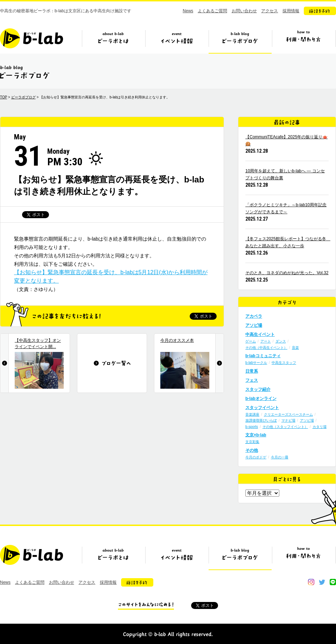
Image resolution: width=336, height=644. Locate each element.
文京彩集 (252, 442)
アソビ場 (254, 325)
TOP (3, 97)
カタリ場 (320, 427)
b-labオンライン (261, 399)
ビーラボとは (113, 41)
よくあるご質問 (212, 11)
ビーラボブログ (240, 41)
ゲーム (251, 341)
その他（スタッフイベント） (285, 427)
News (188, 11)
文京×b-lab (256, 435)
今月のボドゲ (256, 457)
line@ (333, 582)
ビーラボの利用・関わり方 (303, 41)
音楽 (295, 348)
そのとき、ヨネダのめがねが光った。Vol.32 (287, 273)
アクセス (269, 11)
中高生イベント (260, 334)
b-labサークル (256, 363)
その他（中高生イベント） (266, 348)
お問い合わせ (244, 11)
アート (266, 341)
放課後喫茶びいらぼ (261, 420)
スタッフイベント (262, 408)
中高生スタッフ (284, 363)
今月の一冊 (280, 457)
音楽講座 (252, 414)
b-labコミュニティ (263, 356)
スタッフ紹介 (258, 389)
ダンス (281, 341)
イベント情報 (177, 41)
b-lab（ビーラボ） (31, 38)
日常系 (252, 371)
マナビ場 (288, 420)
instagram (311, 582)
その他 (252, 450)
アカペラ (254, 316)
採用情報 (291, 11)
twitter (322, 582)
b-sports (252, 427)
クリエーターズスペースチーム (288, 414)
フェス (252, 380)
